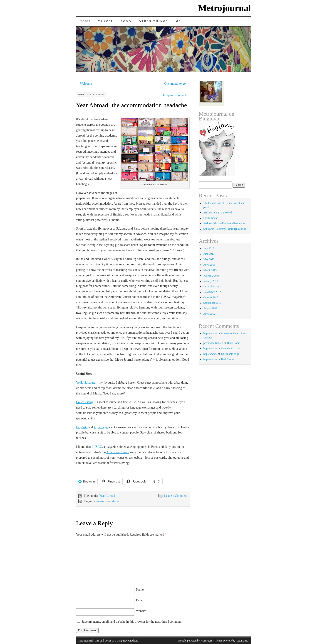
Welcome (84, 84)
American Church (118, 452)
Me (178, 21)
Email (140, 600)
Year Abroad (107, 496)
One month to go (177, 84)
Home (85, 21)
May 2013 (209, 259)
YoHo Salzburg (86, 383)
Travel (106, 21)
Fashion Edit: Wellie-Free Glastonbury (224, 223)
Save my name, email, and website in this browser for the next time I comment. (132, 622)
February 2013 (211, 276)
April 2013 (209, 265)
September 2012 (212, 303)
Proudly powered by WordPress (195, 641)
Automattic (242, 641)
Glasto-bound (211, 218)
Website (141, 611)
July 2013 (209, 248)
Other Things (154, 21)
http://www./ (210, 333)
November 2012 (212, 292)
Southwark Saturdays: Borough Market (225, 229)
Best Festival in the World (217, 213)
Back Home (234, 343)
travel (101, 501)
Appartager (101, 427)
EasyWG (82, 427)
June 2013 (209, 254)
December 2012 (212, 286)
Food (126, 21)
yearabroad (113, 501)
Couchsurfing (85, 402)
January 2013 (211, 281)
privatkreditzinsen (213, 343)
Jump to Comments (174, 95)
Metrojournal (224, 8)
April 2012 (209, 314)
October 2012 (211, 297)
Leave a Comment (176, 496)
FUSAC (97, 447)
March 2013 (210, 270)
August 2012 (210, 308)
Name (140, 590)
